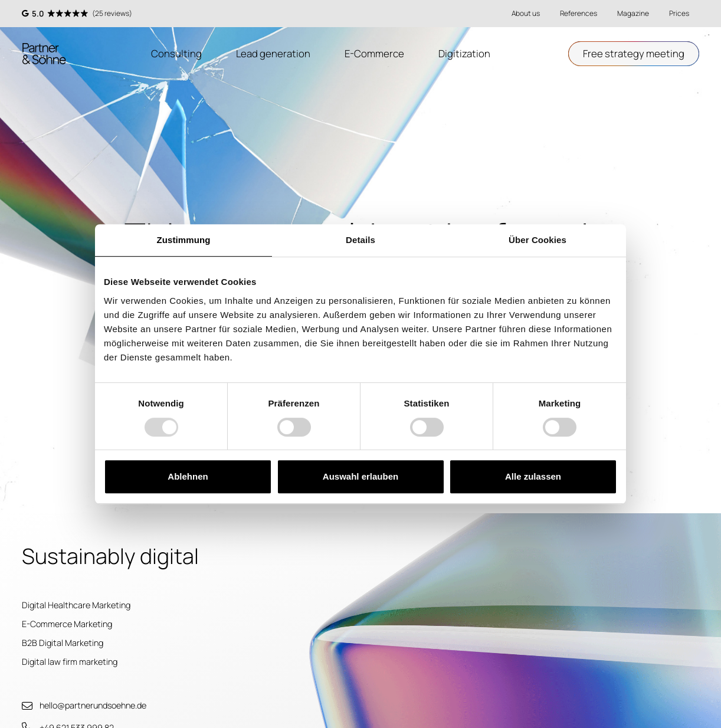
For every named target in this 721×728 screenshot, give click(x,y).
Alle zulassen (533, 476)
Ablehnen (188, 476)
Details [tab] (360, 240)
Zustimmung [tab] (184, 240)
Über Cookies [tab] (538, 240)
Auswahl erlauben (360, 476)
